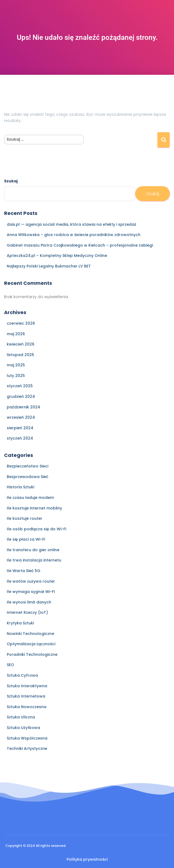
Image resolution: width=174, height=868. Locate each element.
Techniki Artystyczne (27, 748)
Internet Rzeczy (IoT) (27, 612)
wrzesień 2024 (21, 417)
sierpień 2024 (20, 428)
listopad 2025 (20, 355)
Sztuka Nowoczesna (27, 707)
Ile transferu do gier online (33, 550)
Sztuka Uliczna (21, 717)
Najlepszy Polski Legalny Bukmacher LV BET (49, 266)
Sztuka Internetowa (26, 696)
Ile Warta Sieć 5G (24, 571)
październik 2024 (23, 407)
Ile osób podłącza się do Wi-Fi (36, 529)
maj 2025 (16, 365)
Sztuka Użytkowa (23, 728)
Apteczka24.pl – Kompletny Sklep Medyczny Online (57, 256)
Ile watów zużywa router (31, 581)
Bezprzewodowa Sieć (28, 477)
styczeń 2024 (20, 438)
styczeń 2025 (20, 386)
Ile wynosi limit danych (29, 602)
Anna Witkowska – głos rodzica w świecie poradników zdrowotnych (74, 235)
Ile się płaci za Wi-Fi (26, 539)
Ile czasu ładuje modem (30, 498)
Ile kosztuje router (25, 518)
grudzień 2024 (21, 396)
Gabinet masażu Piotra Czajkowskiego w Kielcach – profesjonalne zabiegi (80, 245)
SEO (10, 665)
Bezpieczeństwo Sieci (28, 466)
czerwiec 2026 (21, 323)
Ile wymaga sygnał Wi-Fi (31, 592)
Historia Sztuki (20, 487)
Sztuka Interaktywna (27, 686)
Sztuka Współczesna (27, 738)
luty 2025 (16, 376)
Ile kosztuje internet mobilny (34, 508)
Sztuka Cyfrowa (22, 675)
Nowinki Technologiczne (30, 634)
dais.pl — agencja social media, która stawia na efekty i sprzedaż (72, 224)
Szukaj (11, 181)
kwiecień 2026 (21, 344)
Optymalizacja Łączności (31, 644)
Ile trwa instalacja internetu (34, 560)
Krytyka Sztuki (20, 623)
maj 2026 (16, 334)
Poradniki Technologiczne (32, 654)
